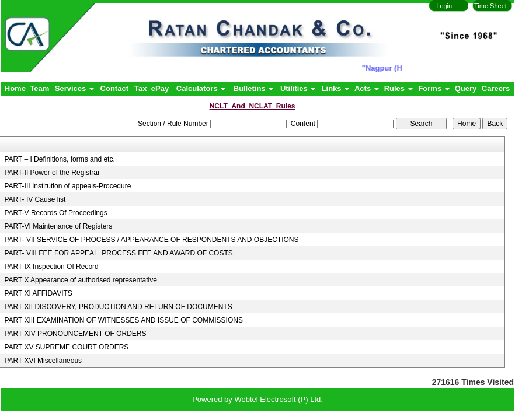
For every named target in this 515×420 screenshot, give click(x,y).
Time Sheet (490, 6)
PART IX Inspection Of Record (51, 267)
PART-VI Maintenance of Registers (58, 226)
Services (74, 88)
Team (39, 88)
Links (336, 88)
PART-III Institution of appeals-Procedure (67, 186)
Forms (434, 88)
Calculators (201, 88)
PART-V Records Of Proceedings (55, 213)
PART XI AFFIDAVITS (38, 293)
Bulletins (254, 88)
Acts (367, 88)
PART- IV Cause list (35, 199)
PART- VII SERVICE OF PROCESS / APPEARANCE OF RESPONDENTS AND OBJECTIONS (151, 240)
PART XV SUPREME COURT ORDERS (66, 347)
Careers (496, 88)
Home (15, 88)
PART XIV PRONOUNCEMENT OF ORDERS (75, 334)
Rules (399, 88)
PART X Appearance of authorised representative (81, 280)
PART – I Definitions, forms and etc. (59, 159)
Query (466, 88)
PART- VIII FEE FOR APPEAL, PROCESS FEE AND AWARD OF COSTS (118, 253)
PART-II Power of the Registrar (52, 173)
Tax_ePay (152, 88)
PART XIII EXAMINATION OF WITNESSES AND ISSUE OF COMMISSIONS (123, 320)
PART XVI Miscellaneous (43, 360)
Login (444, 6)
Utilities (298, 88)
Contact (114, 88)
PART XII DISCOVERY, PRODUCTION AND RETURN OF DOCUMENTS (118, 307)
